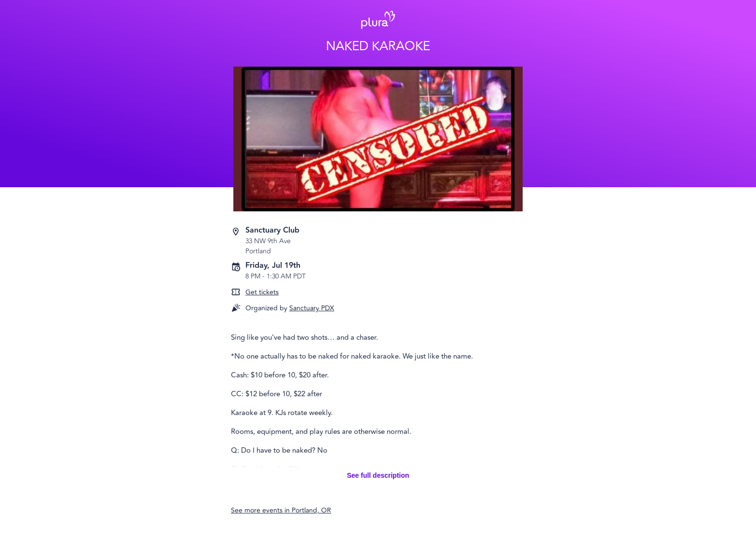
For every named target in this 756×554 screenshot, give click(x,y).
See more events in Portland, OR (281, 510)
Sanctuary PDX (312, 308)
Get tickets (262, 292)
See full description (378, 475)
